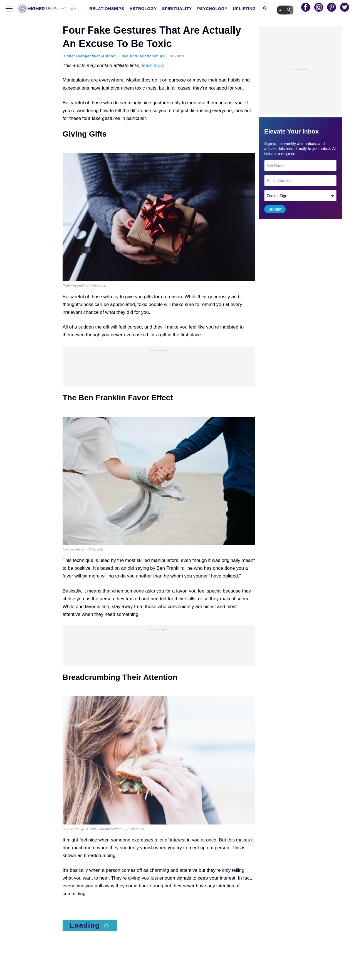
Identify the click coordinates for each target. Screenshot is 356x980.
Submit (275, 209)
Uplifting (264, 9)
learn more (153, 66)
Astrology (166, 9)
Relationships (130, 9)
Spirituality (199, 9)
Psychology (233, 9)
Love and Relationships (142, 56)
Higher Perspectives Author (89, 56)
